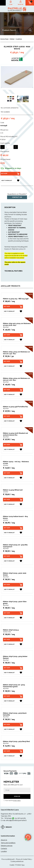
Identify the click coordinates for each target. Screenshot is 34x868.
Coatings (19, 39)
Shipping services (7, 846)
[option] (11, 99)
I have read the (13, 801)
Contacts (4, 849)
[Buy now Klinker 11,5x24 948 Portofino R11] (13, 416)
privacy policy (17, 801)
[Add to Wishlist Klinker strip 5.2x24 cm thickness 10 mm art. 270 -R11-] (13, 395)
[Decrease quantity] (2, 147)
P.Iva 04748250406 (8, 859)
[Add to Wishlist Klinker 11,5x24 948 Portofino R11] (13, 421)
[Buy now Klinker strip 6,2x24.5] (13, 640)
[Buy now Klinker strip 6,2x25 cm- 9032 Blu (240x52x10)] (13, 556)
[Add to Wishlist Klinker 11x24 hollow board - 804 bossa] (13, 533)
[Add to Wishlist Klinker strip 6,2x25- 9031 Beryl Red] (13, 756)
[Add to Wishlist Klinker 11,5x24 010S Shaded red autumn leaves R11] (13, 449)
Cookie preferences (17, 861)
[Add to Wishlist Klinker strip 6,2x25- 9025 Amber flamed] (13, 673)
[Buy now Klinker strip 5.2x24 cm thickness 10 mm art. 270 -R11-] (13, 390)
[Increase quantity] (16, 147)
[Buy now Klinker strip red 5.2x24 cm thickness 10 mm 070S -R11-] (13, 335)
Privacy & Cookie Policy (24, 859)
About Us (4, 840)
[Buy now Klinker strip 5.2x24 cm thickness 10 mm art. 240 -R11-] (13, 361)
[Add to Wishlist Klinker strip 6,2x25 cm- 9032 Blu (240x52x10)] (13, 561)
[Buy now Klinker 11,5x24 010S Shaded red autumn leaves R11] (13, 445)
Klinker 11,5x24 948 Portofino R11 (16, 407)
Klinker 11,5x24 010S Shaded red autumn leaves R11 (15, 434)
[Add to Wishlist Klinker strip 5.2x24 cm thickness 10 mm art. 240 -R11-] (13, 366)
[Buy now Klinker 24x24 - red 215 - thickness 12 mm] (13, 473)
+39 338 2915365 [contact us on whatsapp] (20, 818)
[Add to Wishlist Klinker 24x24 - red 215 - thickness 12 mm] (13, 478)
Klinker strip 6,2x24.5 (11, 630)
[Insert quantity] (9, 147)
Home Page (4, 39)
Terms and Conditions (8, 843)
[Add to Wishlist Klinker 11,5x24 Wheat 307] (13, 504)
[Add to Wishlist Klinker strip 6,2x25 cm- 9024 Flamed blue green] (13, 701)
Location (4, 851)
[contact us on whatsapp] (28, 837)
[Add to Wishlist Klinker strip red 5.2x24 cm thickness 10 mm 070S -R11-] (13, 340)
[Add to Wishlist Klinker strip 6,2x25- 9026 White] (10, 181)
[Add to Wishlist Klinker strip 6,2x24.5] (13, 644)
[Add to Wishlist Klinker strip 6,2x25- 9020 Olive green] (13, 618)
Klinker (12, 39)
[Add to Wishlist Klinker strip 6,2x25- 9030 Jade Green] (13, 589)
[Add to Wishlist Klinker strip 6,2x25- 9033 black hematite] (13, 729)
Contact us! (17, 197)
